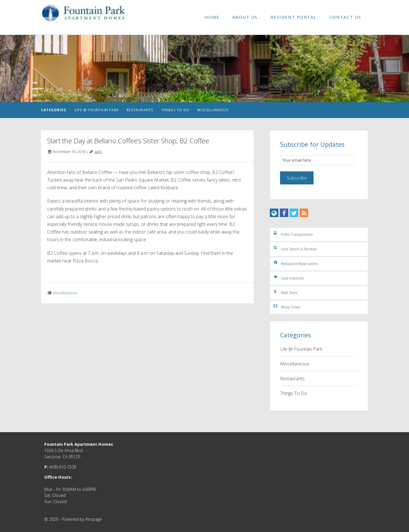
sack (98, 152)
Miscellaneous (213, 110)
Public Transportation (293, 234)
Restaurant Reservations (295, 263)
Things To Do (175, 110)
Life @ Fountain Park (97, 110)
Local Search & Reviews (295, 248)
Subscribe (297, 178)
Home (212, 17)
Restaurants (140, 110)
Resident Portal (293, 17)
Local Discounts (288, 277)
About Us (245, 17)
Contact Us (345, 17)
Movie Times (286, 306)
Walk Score (285, 292)
